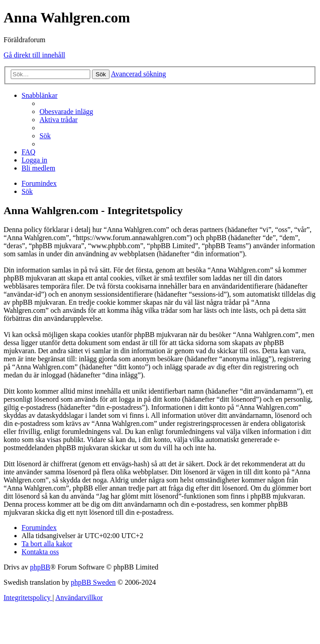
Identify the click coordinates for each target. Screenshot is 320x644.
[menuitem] (66, 112)
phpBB (40, 567)
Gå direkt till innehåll (34, 55)
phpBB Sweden (93, 582)
